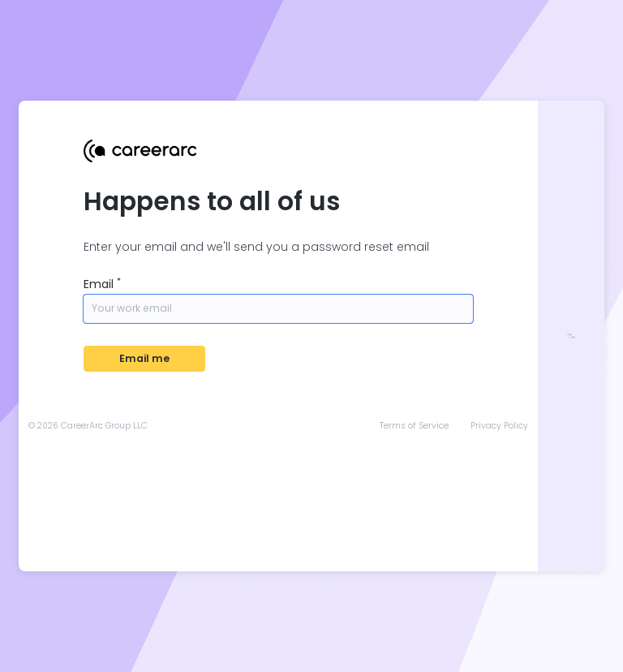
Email (102, 284)
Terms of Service (414, 426)
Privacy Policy (499, 426)
